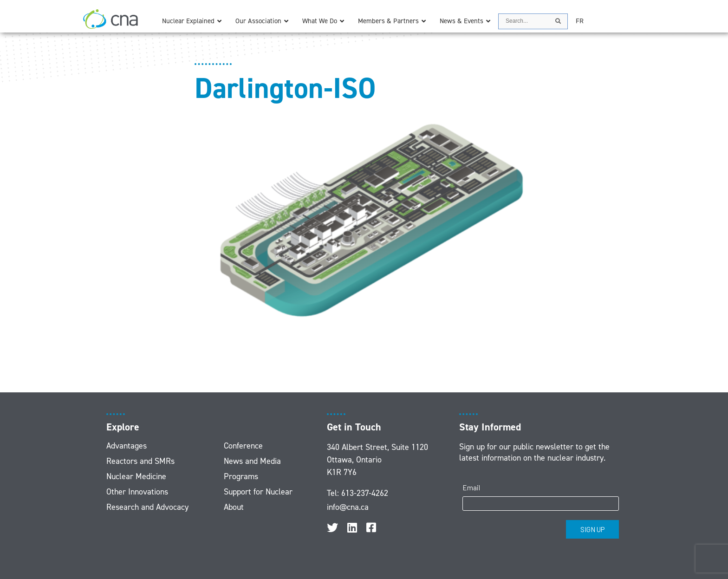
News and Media (252, 461)
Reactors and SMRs (140, 461)
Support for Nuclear (258, 492)
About (234, 507)
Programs (241, 476)
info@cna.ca (348, 507)
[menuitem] (580, 21)
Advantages (127, 446)
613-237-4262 (365, 493)
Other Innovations (137, 492)
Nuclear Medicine (136, 476)
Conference (243, 446)
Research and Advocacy (147, 507)
